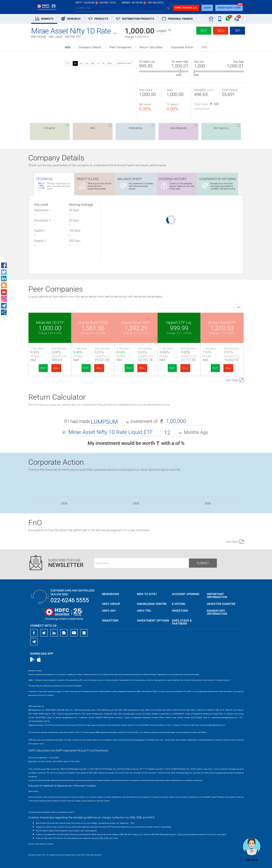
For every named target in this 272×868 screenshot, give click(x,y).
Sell (221, 31)
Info (68, 47)
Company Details (90, 47)
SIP (238, 31)
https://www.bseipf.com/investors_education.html (47, 805)
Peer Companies (120, 47)
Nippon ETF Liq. (179, 322)
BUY (43, 368)
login (207, 8)
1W (81, 63)
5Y (103, 63)
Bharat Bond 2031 (136, 322)
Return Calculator (151, 47)
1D (75, 63)
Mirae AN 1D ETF (50, 322)
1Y (98, 63)
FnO (204, 47)
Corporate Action (182, 47)
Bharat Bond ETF (222, 322)
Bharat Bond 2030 (93, 322)
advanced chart (124, 63)
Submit (203, 563)
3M (93, 63)
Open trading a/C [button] (186, 8)
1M (87, 63)
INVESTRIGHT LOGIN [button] (229, 8)
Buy (204, 31)
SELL (56, 368)
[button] (164, 31)
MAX (110, 63)
